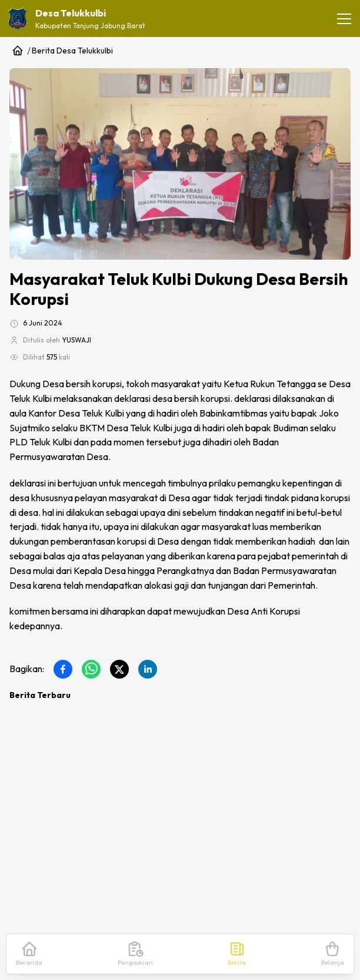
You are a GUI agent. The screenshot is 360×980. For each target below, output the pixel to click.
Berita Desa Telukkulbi (72, 51)
